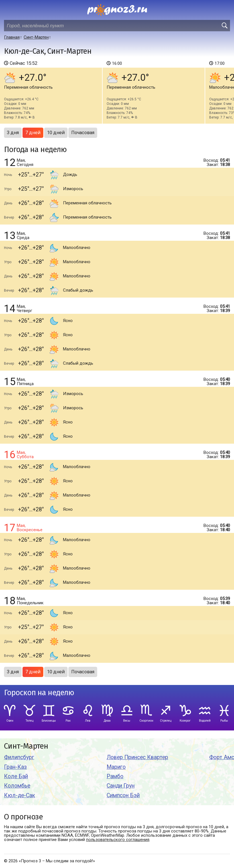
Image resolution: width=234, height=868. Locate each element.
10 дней (56, 133)
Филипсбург (19, 757)
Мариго (116, 767)
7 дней (33, 133)
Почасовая (83, 133)
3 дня (13, 133)
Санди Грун (121, 786)
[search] (224, 26)
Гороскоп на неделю (39, 693)
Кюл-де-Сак (20, 795)
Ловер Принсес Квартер (137, 757)
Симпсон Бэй (123, 795)
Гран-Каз (15, 767)
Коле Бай (16, 776)
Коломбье (17, 786)
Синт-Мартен (26, 746)
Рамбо (115, 776)
